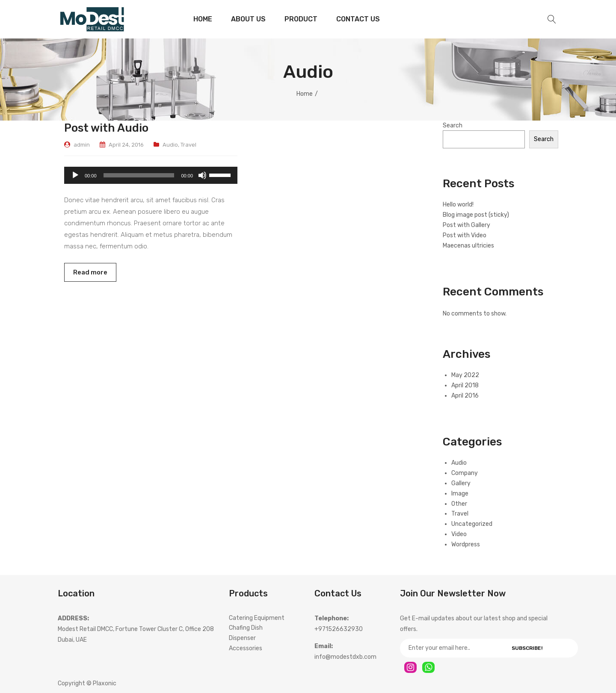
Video (459, 534)
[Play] (75, 175)
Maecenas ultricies (468, 246)
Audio (170, 145)
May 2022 (465, 375)
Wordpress (466, 544)
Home (305, 94)
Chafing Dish (246, 628)
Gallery (461, 483)
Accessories (246, 648)
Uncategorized (472, 524)
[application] (151, 175)
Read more (90, 272)
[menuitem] (203, 19)
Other (459, 504)
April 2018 (465, 385)
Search (453, 125)
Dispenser (242, 638)
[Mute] (202, 175)
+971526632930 (339, 629)
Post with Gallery (466, 225)
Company (465, 473)
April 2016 (465, 396)
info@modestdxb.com (345, 657)
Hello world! (458, 205)
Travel (188, 145)
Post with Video (465, 235)
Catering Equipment (257, 618)
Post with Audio (106, 128)
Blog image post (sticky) (476, 215)
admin (82, 145)
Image (460, 494)
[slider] (139, 175)
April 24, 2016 (126, 145)
